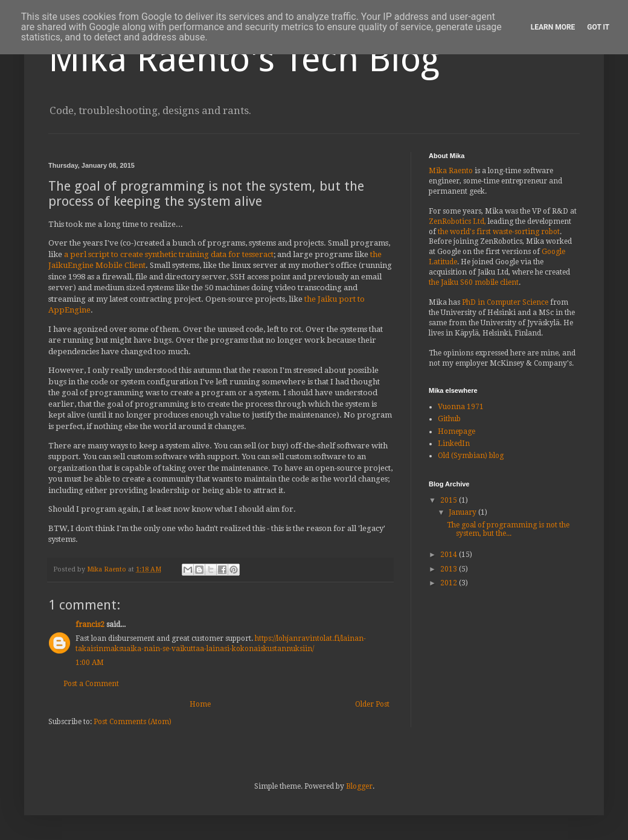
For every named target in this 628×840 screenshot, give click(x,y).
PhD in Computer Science (505, 302)
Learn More (553, 27)
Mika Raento (451, 171)
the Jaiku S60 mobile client (474, 282)
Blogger (359, 786)
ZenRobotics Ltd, (457, 221)
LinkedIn (454, 444)
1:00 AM (90, 663)
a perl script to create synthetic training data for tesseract (169, 254)
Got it (598, 27)
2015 (450, 500)
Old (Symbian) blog (471, 456)
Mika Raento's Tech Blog (244, 59)
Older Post (372, 704)
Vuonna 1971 (461, 407)
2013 (450, 569)
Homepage (457, 431)
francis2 (90, 625)
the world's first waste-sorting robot (499, 232)
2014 (450, 555)
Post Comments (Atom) (133, 722)
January (463, 512)
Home (200, 704)
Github (449, 419)
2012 (450, 583)
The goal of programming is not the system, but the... (508, 529)
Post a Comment (91, 684)
